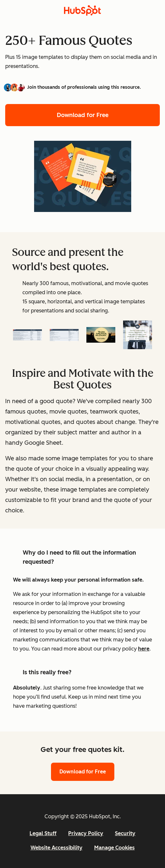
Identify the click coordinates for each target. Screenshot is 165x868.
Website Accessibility (57, 848)
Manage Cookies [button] (114, 848)
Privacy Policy (86, 833)
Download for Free (83, 115)
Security (125, 833)
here (144, 649)
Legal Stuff (43, 833)
